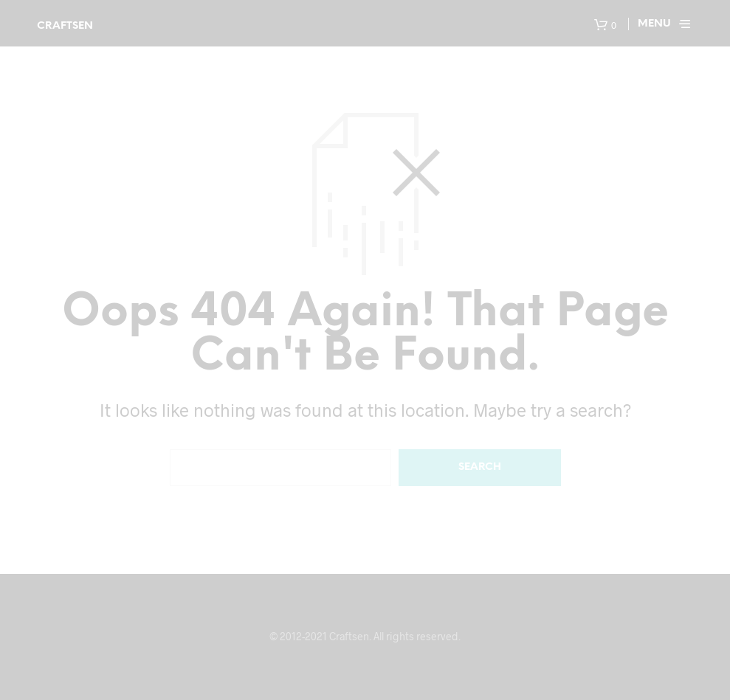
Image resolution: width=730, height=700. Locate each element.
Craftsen (65, 26)
